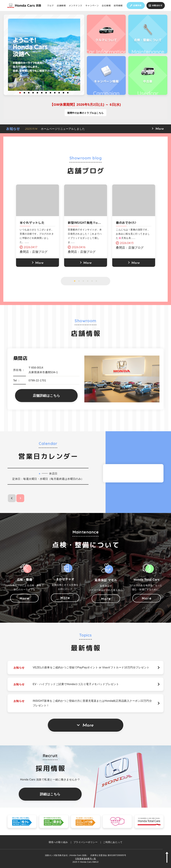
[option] (44, 55)
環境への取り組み (58, 842)
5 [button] (37, 93)
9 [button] (55, 93)
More (88, 725)
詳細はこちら (50, 794)
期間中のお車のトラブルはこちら (85, 113)
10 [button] (59, 93)
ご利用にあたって (113, 842)
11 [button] (63, 93)
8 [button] (50, 93)
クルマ (50, 6)
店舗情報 (61, 6)
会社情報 (106, 6)
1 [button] (20, 93)
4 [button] (33, 93)
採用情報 (118, 6)
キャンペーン (92, 6)
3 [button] (29, 93)
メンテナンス (76, 6)
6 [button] (42, 93)
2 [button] (24, 93)
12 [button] (68, 93)
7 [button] (46, 93)
